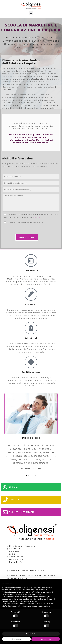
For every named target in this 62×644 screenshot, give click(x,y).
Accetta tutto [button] (46, 639)
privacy (36, 217)
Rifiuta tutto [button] (16, 639)
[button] (31, 13)
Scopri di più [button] (31, 634)
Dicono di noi (16, 559)
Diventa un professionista (22, 546)
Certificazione (16, 557)
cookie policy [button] (36, 594)
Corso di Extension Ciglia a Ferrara (27, 571)
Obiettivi (14, 554)
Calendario (15, 549)
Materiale (14, 551)
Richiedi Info (16, 562)
